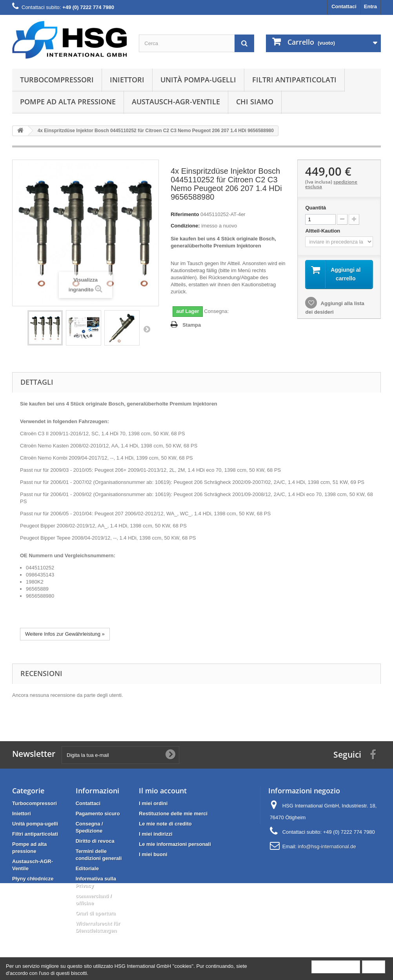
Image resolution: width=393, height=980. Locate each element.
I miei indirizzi (156, 834)
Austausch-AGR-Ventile (176, 102)
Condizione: (185, 226)
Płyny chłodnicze (33, 879)
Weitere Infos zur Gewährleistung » (65, 634)
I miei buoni (153, 854)
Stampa (192, 325)
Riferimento (185, 214)
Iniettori (127, 80)
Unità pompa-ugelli (198, 80)
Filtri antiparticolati (294, 80)
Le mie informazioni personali (175, 844)
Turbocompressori (57, 80)
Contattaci (344, 6)
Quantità (316, 208)
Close (374, 966)
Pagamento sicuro (98, 814)
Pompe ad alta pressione (68, 102)
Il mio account (163, 791)
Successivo (147, 329)
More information (336, 966)
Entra (370, 6)
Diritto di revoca (95, 841)
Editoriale (87, 868)
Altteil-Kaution (323, 231)
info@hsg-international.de (327, 846)
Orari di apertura (96, 913)
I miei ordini (153, 803)
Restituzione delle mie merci (173, 814)
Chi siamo (255, 102)
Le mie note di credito (165, 824)
